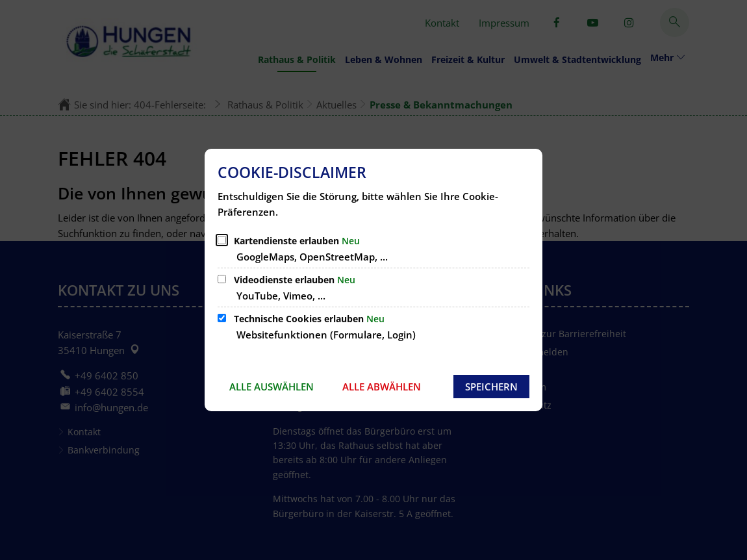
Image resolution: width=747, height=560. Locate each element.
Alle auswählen (272, 387)
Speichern (491, 387)
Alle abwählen (382, 387)
